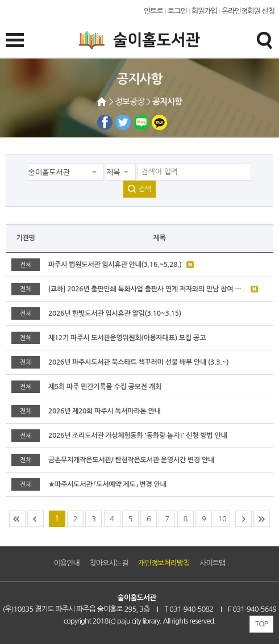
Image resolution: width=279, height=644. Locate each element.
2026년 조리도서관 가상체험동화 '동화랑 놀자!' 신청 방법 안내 (138, 436)
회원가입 (204, 11)
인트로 (153, 11)
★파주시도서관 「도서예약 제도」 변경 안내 (107, 484)
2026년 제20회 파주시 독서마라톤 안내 (105, 411)
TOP (261, 624)
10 (222, 519)
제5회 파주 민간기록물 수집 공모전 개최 (105, 387)
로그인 (177, 11)
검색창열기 (264, 40)
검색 (144, 189)
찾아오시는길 (109, 563)
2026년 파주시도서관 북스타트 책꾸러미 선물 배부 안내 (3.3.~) (138, 362)
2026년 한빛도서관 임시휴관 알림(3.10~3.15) (115, 313)
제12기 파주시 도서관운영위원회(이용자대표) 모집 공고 (127, 338)
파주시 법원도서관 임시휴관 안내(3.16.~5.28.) (115, 265)
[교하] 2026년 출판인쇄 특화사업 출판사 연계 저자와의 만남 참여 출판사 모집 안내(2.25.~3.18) (147, 289)
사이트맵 (212, 563)
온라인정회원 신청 (248, 11)
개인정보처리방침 (164, 563)
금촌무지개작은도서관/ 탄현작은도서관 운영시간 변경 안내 (131, 460)
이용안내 (67, 563)
